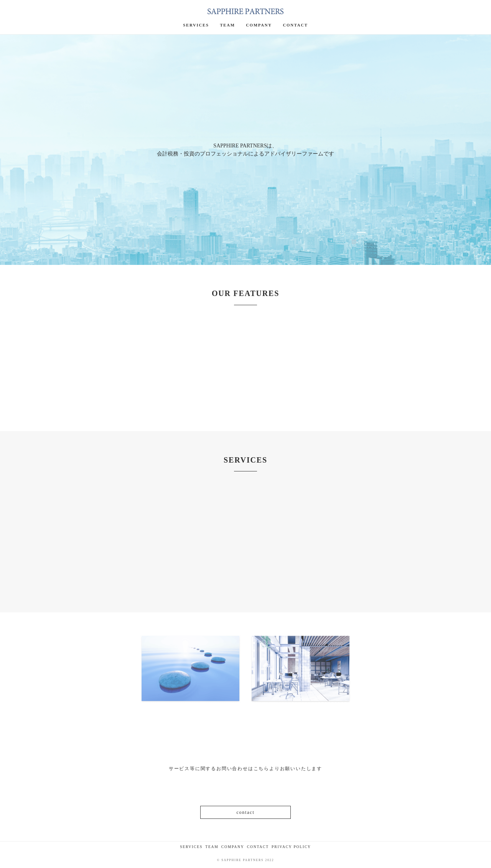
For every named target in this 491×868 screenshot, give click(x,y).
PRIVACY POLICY (291, 847)
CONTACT (258, 847)
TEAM (212, 847)
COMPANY (233, 847)
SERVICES (191, 847)
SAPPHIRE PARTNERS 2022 (248, 860)
